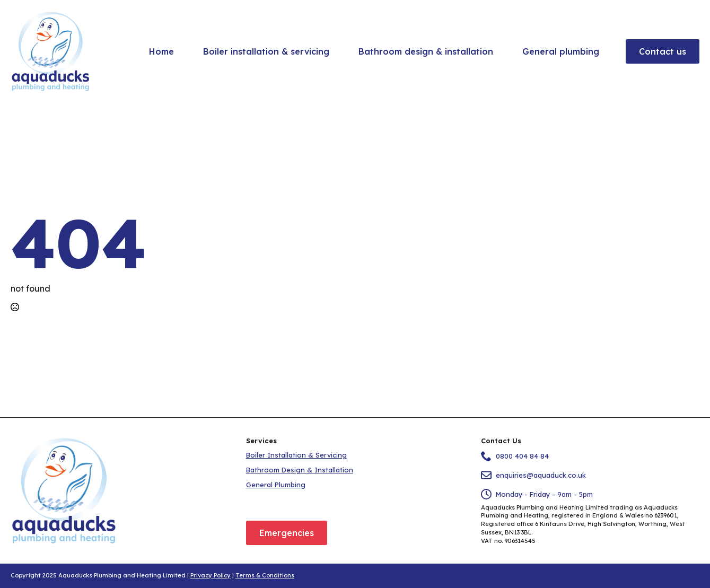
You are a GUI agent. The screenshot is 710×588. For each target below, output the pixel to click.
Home (161, 51)
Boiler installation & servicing (266, 51)
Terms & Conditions (265, 575)
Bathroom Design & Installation (300, 470)
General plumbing (561, 51)
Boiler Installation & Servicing (296, 455)
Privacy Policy (211, 575)
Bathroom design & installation (426, 51)
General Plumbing (276, 485)
